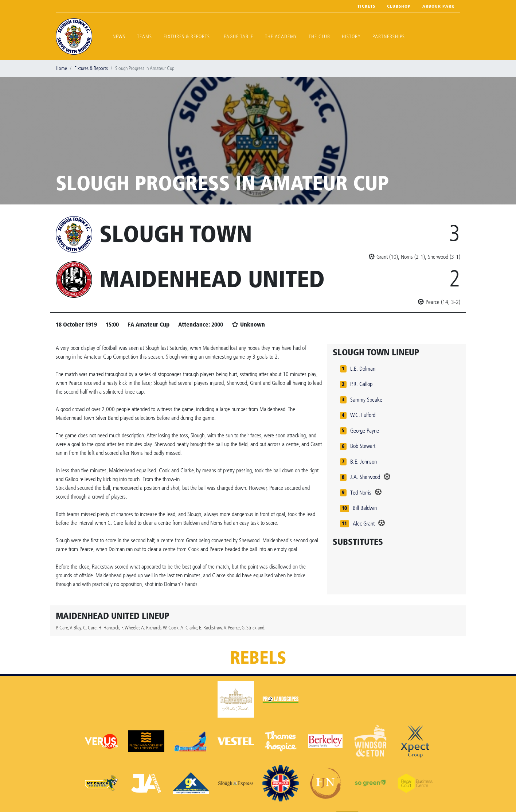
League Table (237, 37)
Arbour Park (438, 6)
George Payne (365, 431)
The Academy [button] (281, 37)
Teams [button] (144, 37)
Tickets (366, 6)
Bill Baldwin (365, 508)
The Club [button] (319, 37)
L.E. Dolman (363, 369)
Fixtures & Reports (187, 37)
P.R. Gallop (361, 384)
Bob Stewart (363, 446)
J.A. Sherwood (365, 477)
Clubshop (399, 6)
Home (61, 68)
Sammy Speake (366, 400)
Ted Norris (361, 493)
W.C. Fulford (363, 415)
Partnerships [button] (389, 37)
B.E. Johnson (363, 462)
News (119, 37)
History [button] (351, 37)
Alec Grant (364, 524)
